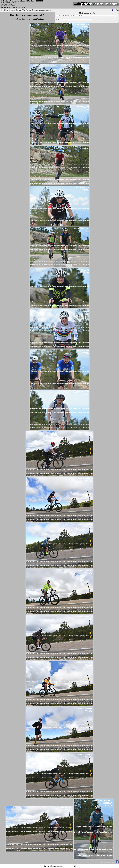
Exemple (35, 10)
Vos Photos (27, 10)
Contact (19, 10)
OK (75, 866)
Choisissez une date (87, 13)
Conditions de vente (8, 10)
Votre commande (45, 10)
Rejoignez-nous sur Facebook (109, 862)
